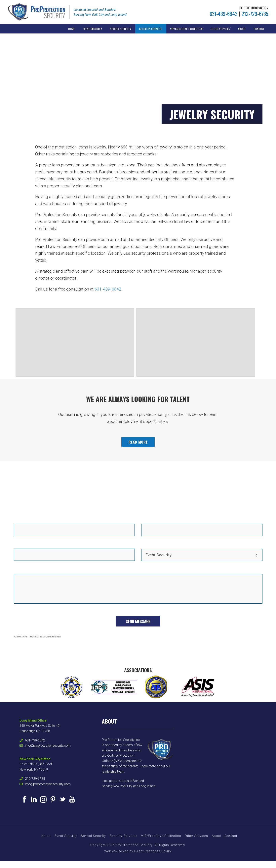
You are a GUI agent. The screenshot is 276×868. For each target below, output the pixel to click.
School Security (120, 29)
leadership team (113, 771)
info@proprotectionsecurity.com (48, 746)
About (242, 29)
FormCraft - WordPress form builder (37, 637)
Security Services (151, 29)
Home (72, 29)
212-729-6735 (255, 14)
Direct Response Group (153, 851)
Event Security (92, 29)
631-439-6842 (223, 14)
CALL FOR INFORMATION (254, 8)
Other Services (220, 29)
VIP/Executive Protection (186, 29)
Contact (259, 29)
